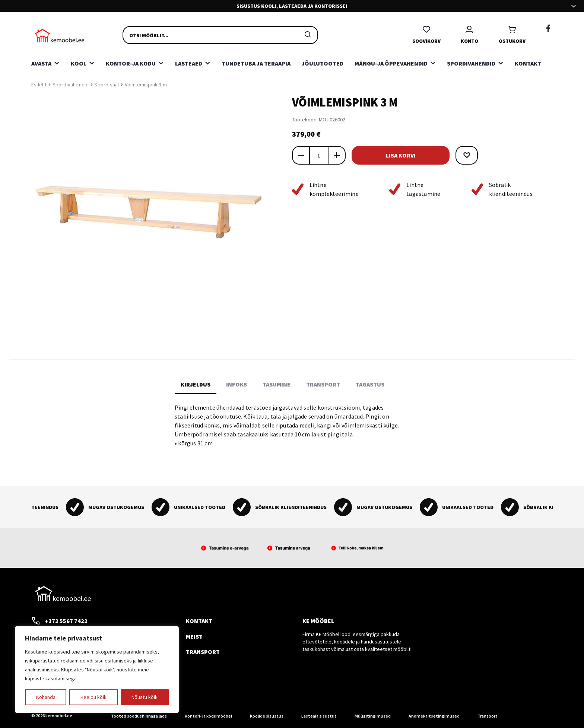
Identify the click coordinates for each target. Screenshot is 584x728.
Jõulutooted (323, 63)
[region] (97, 670)
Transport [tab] (323, 384)
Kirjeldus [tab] (196, 384)
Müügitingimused (373, 716)
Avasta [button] (41, 63)
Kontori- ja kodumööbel (208, 716)
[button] (466, 155)
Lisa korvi (400, 155)
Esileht (39, 85)
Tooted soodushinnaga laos (139, 716)
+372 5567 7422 (59, 621)
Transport (203, 652)
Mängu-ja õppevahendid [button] (391, 63)
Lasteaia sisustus (319, 716)
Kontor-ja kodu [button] (131, 63)
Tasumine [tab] (277, 384)
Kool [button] (79, 63)
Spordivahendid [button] (471, 63)
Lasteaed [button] (189, 63)
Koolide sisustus (267, 716)
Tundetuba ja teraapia (256, 63)
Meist (194, 636)
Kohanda (46, 697)
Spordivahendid (71, 85)
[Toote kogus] (319, 155)
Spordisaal (107, 85)
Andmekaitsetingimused (434, 716)
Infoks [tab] (237, 384)
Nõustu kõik (145, 697)
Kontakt (528, 63)
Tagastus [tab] (370, 384)
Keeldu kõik (93, 697)
